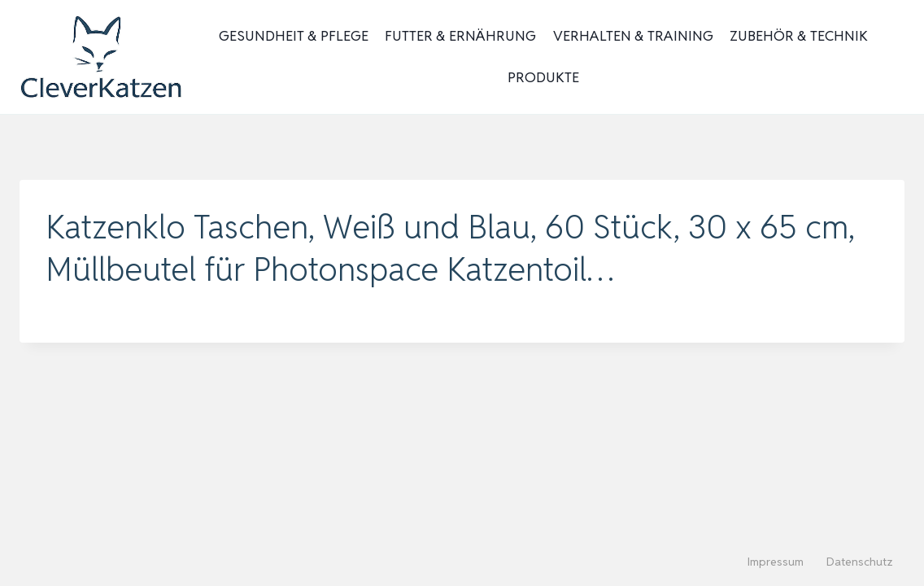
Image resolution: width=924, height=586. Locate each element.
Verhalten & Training (633, 36)
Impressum (776, 562)
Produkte (543, 77)
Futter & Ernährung (460, 36)
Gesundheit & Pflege (294, 36)
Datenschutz (860, 562)
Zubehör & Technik (799, 36)
